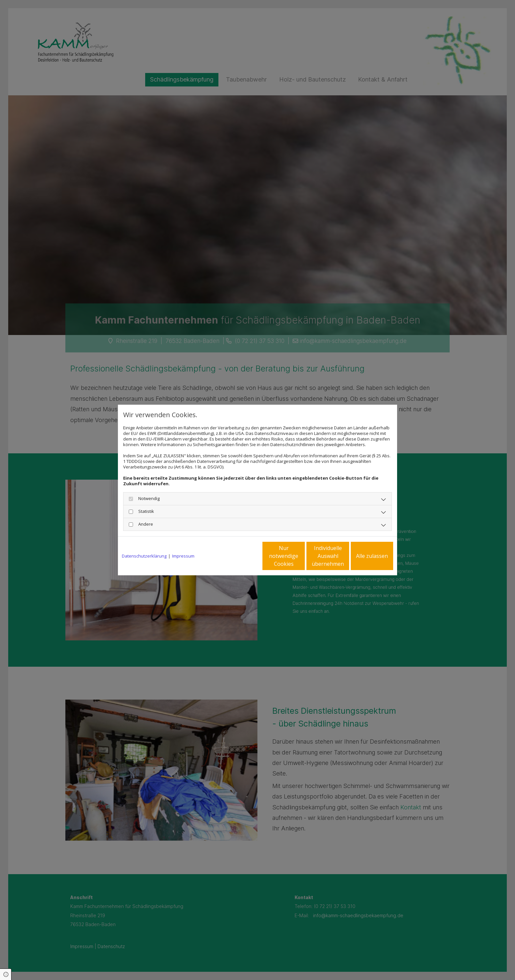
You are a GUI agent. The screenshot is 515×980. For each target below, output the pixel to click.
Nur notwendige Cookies (238, 556)
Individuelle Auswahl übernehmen (301, 556)
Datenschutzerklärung (144, 556)
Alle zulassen (363, 556)
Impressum (183, 556)
